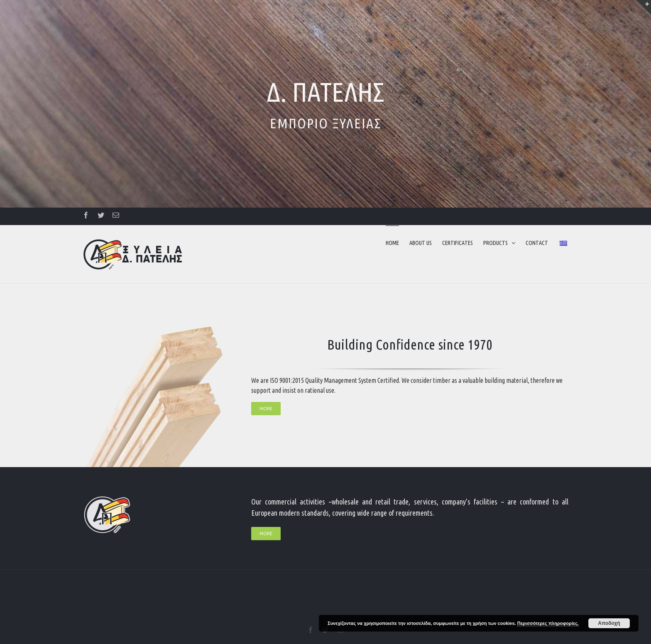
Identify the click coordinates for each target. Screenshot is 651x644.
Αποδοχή (609, 623)
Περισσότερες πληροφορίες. (548, 623)
